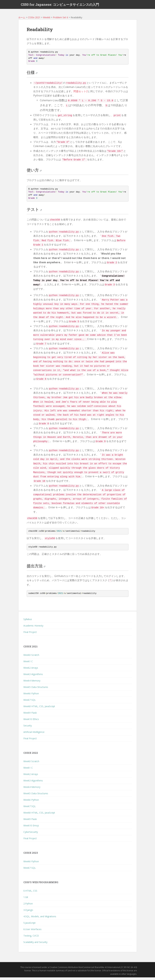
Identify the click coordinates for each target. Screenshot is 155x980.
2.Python (28, 906)
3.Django (28, 913)
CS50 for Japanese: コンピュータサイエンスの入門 (60, 6)
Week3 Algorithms (33, 677)
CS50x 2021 (34, 20)
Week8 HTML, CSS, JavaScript (39, 709)
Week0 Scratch (31, 658)
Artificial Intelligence (34, 735)
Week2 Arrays (31, 670)
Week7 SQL (30, 702)
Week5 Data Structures (36, 690)
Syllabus (28, 622)
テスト (34, 212)
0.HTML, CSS (30, 893)
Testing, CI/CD (31, 938)
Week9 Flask (30, 715)
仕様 (32, 75)
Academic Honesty (33, 628)
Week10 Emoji (31, 828)
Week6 (47, 20)
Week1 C (28, 664)
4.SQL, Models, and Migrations (40, 919)
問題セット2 (81, 94)
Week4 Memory (32, 683)
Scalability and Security (35, 945)
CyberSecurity (31, 835)
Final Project (30, 635)
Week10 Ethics (31, 722)
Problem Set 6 (60, 20)
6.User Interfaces (32, 932)
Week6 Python (31, 696)
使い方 (34, 173)
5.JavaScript (29, 925)
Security (28, 728)
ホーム (22, 20)
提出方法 (36, 569)
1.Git (26, 900)
